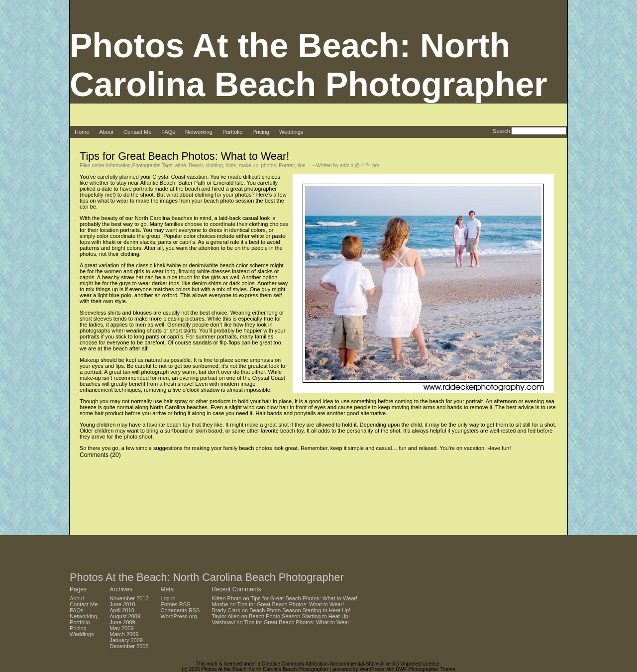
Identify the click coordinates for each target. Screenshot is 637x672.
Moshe (220, 604)
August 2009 (125, 616)
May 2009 (121, 628)
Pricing (261, 132)
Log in (168, 598)
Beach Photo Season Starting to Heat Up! (300, 610)
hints (231, 166)
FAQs (168, 132)
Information (118, 166)
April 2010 (122, 610)
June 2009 (122, 622)
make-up (249, 166)
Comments (180, 610)
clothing (214, 166)
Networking (199, 132)
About (106, 132)
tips (302, 166)
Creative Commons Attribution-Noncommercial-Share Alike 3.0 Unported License (351, 664)
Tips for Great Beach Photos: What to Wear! (184, 156)
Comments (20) (100, 455)
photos (269, 166)
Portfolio (232, 132)
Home (82, 132)
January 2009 (126, 640)
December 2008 (129, 646)
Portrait (287, 166)
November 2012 (129, 598)
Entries (176, 604)
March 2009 (124, 634)
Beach (196, 166)
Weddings (291, 132)
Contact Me (137, 132)
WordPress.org (179, 616)
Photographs (147, 166)
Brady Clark (226, 610)
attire (181, 166)
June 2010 (122, 604)
